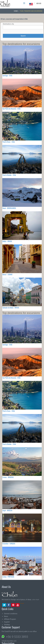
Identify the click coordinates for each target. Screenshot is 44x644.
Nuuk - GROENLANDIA (9, 208)
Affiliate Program (10, 619)
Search (23, 36)
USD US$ (39, 3)
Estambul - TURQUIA (9, 543)
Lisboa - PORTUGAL (8, 577)
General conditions (11, 614)
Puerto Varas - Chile (9, 142)
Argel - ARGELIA (7, 510)
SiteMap (7, 625)
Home (16, 11)
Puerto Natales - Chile (9, 175)
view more (35, 600)
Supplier (7, 622)
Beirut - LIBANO (7, 274)
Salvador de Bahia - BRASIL (11, 308)
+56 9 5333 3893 (17, 637)
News (6, 616)
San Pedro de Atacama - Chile (11, 109)
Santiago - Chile (7, 75)
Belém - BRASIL (7, 241)
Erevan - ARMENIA (8, 477)
